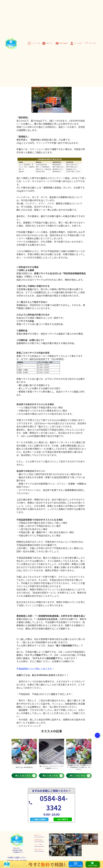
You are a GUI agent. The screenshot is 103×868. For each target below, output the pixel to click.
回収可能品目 (63, 43)
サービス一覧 (36, 43)
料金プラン (49, 43)
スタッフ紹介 (78, 43)
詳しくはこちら (24, 775)
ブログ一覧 (92, 43)
